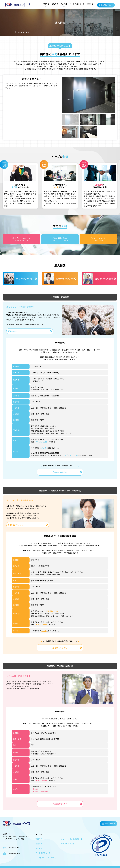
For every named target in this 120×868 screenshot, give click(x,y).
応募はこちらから (60, 472)
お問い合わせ (107, 5)
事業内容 (46, 4)
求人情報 (64, 4)
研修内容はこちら (16, 331)
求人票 (44, 448)
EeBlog (90, 4)
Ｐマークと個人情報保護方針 (72, 837)
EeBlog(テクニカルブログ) (46, 855)
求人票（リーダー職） (41, 790)
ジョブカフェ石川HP (71, 455)
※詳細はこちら (52, 610)
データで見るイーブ (77, 4)
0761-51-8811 (41, 442)
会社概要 (55, 4)
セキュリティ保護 (68, 841)
